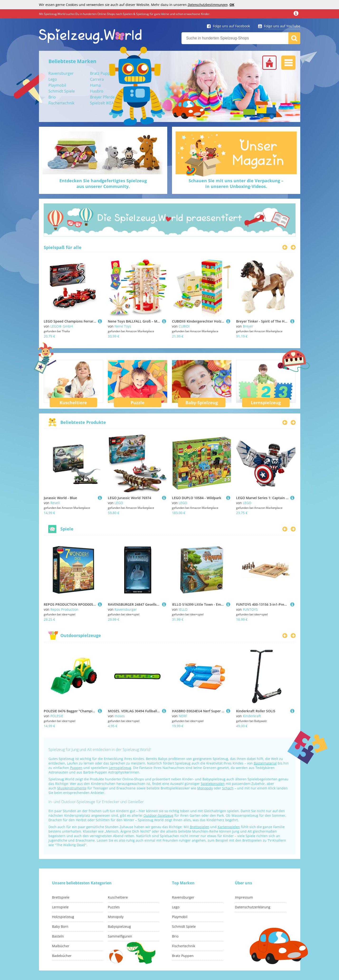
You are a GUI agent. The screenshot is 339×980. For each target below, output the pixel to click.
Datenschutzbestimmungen (208, 5)
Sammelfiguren (120, 936)
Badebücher (62, 956)
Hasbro (97, 91)
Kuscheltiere (73, 403)
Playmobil (57, 85)
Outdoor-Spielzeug (158, 815)
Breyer (248, 326)
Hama (95, 85)
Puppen (76, 768)
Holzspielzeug (63, 917)
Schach (228, 788)
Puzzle (138, 403)
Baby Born (60, 926)
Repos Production (64, 609)
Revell (55, 503)
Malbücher (61, 946)
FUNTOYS (250, 609)
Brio (52, 97)
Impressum (244, 897)
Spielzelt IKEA (102, 103)
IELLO (183, 609)
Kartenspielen (229, 827)
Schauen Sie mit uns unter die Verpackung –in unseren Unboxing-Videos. (236, 183)
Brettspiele (61, 897)
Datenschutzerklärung (253, 907)
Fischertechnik (61, 103)
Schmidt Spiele (62, 91)
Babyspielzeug (119, 926)
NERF (183, 716)
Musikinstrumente (72, 788)
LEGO (119, 503)
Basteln (58, 936)
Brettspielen (200, 827)
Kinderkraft (252, 716)
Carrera (97, 79)
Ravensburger (61, 73)
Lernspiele (60, 907)
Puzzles (114, 907)
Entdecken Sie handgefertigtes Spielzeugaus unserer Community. (103, 183)
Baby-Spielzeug (202, 403)
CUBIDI (184, 326)
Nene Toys (123, 326)
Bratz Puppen (102, 73)
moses (120, 716)
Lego (53, 79)
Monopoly (205, 788)
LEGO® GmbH (62, 326)
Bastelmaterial (265, 763)
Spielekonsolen (213, 784)
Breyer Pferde (102, 97)
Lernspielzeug (266, 403)
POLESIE (57, 716)
